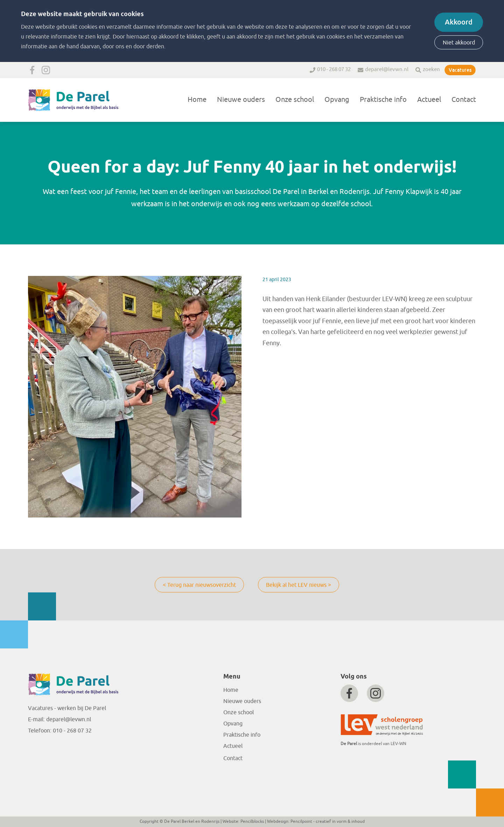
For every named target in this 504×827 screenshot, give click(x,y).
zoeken (431, 70)
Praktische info (383, 100)
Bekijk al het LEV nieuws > (299, 585)
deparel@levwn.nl (387, 70)
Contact (464, 100)
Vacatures (460, 70)
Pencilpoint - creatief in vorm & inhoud (328, 821)
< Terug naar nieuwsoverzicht (199, 585)
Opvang (337, 100)
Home (197, 100)
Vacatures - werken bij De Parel (67, 708)
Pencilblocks (252, 821)
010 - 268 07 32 (334, 70)
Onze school (295, 100)
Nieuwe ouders (241, 100)
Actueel (429, 100)
